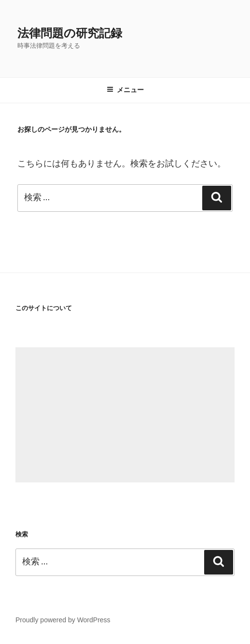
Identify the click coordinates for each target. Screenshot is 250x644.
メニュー (125, 90)
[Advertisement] (125, 415)
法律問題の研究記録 (70, 33)
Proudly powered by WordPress (63, 620)
